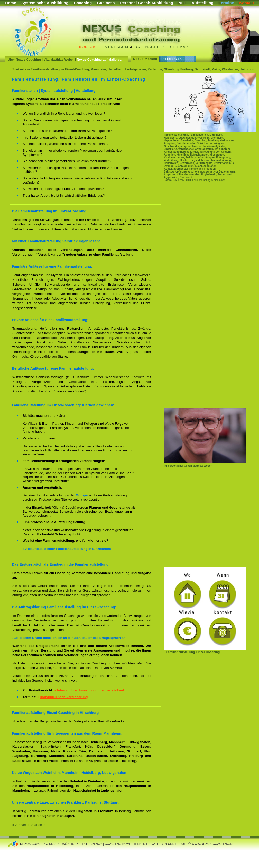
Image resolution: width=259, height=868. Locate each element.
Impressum (116, 47)
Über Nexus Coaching (24, 60)
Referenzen (172, 59)
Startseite (19, 69)
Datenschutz (150, 47)
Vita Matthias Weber (59, 60)
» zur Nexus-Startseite (29, 825)
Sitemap (179, 47)
